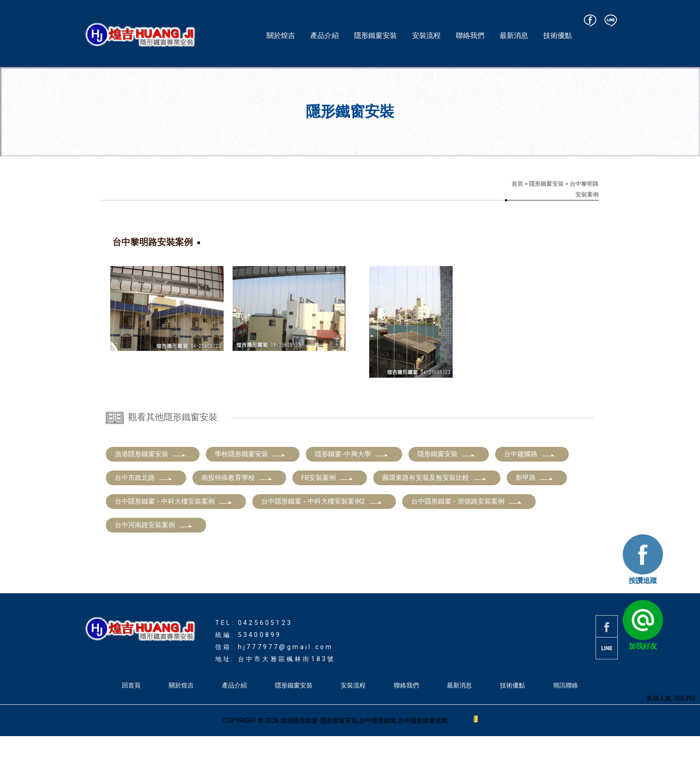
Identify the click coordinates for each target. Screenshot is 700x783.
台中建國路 (530, 501)
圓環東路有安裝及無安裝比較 (435, 525)
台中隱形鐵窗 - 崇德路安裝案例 (467, 548)
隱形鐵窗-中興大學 (352, 501)
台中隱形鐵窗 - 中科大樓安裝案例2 (322, 548)
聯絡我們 (470, 35)
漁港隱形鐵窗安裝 (150, 501)
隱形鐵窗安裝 (375, 35)
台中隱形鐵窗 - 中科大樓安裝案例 (174, 548)
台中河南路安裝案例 (154, 572)
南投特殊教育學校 (237, 525)
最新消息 (514, 35)
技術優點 (558, 35)
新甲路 (535, 525)
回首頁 (131, 732)
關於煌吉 (281, 35)
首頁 (517, 184)
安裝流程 (426, 35)
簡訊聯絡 (566, 732)
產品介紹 (325, 35)
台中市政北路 (144, 525)
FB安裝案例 (327, 525)
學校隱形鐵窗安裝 (250, 501)
